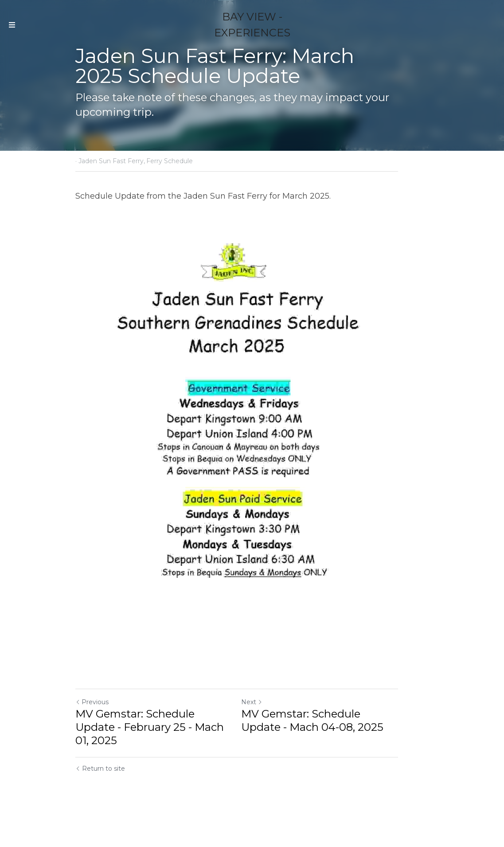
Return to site (101, 793)
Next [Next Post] (267, 740)
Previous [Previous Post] (92, 740)
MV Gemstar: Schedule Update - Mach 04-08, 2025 (340, 759)
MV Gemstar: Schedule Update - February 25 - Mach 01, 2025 (160, 759)
